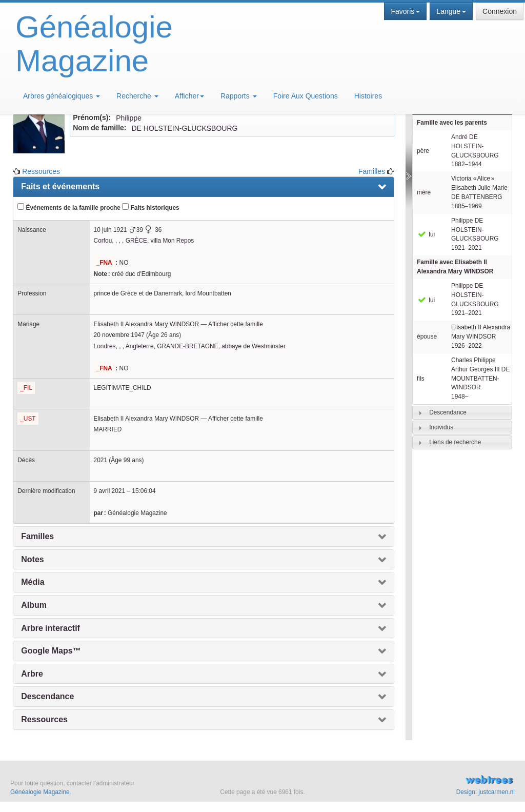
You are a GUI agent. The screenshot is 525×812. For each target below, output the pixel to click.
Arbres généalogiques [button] (62, 96)
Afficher (189, 96)
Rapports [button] (239, 96)
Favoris (405, 11)
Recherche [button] (137, 96)
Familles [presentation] (37, 536)
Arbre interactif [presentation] (51, 628)
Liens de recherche (455, 442)
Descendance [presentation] (47, 696)
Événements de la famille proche (69, 207)
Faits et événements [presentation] (60, 186)
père (423, 151)
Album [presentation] (34, 605)
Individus (441, 427)
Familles (372, 171)
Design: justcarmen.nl (486, 792)
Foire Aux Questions (306, 96)
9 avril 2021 (109, 491)
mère (424, 192)
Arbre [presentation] (32, 674)
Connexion (500, 11)
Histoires (368, 96)
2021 (100, 460)
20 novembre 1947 (119, 335)
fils (421, 379)
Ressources (41, 171)
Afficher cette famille (236, 324)
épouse (427, 336)
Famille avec (455, 267)
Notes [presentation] (32, 559)
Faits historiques (150, 207)
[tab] (462, 413)
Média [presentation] (33, 582)
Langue (451, 11)
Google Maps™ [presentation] (51, 651)
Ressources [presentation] (44, 719)
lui (426, 234)
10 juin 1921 (110, 230)
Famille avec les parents (452, 123)
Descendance (448, 412)
